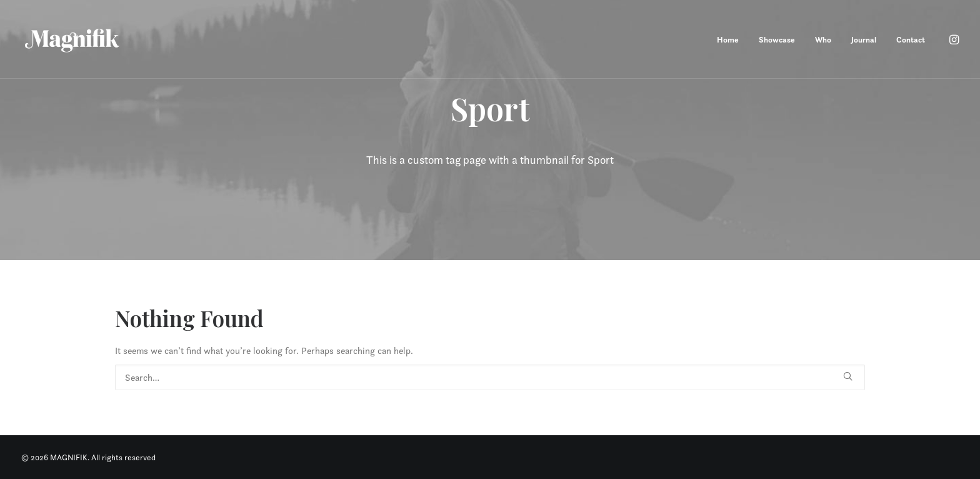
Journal (864, 40)
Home (728, 40)
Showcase (777, 40)
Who (823, 40)
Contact (911, 40)
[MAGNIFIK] (73, 39)
